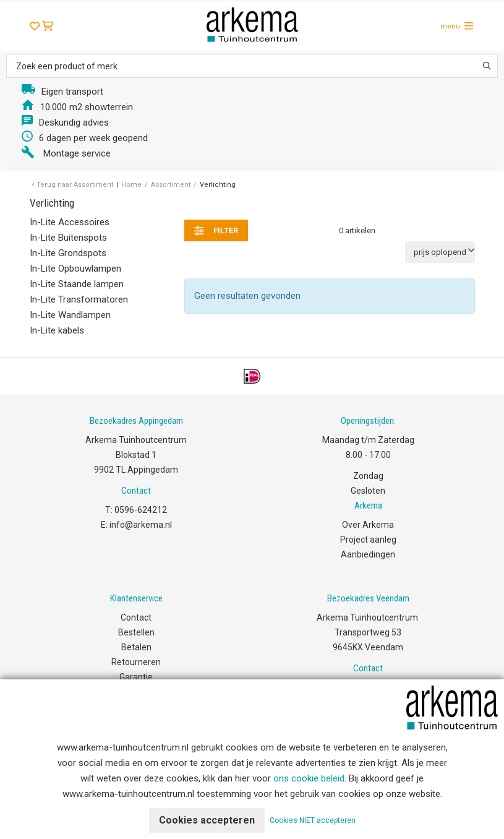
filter (216, 231)
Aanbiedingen (368, 554)
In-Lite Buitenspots (68, 238)
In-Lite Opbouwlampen (75, 269)
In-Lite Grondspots (68, 253)
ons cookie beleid (309, 778)
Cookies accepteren (207, 820)
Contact (136, 617)
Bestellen (136, 632)
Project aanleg (368, 540)
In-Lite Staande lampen (77, 284)
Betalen (136, 647)
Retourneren (136, 662)
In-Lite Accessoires (70, 222)
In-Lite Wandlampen (70, 315)
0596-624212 (141, 510)
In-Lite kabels (57, 330)
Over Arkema (368, 525)
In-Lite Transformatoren (79, 299)
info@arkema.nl (141, 525)
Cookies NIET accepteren (313, 820)
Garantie (136, 677)
